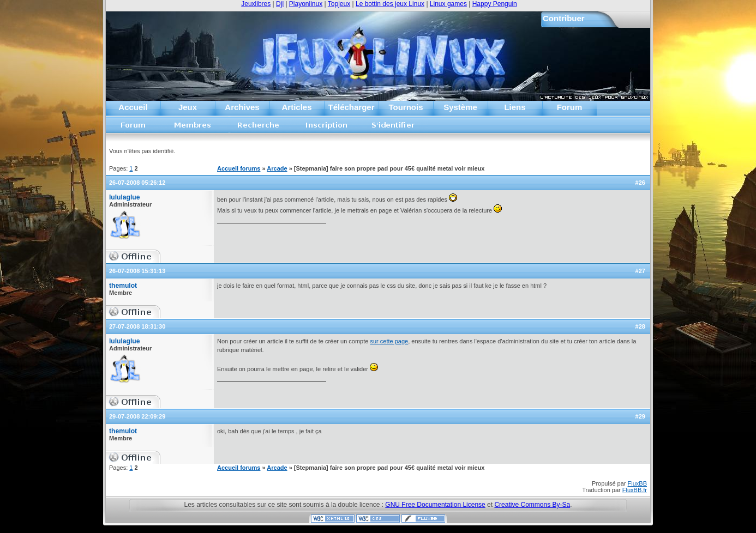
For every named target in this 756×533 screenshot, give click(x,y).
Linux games (448, 4)
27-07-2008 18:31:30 (137, 326)
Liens (515, 107)
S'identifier (394, 128)
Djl (280, 4)
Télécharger (351, 107)
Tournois (406, 107)
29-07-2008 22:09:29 (137, 416)
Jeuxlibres (256, 4)
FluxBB (637, 483)
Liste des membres (193, 128)
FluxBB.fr (635, 490)
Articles (296, 107)
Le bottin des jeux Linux (390, 4)
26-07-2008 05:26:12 (137, 183)
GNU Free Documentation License (435, 505)
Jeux (188, 107)
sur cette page (389, 341)
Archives (242, 107)
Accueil (133, 107)
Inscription (326, 128)
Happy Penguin (495, 4)
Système (460, 107)
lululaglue (124, 197)
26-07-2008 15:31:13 (137, 271)
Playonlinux (306, 4)
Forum (570, 107)
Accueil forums (134, 128)
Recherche (259, 128)
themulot (123, 286)
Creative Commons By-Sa (532, 505)
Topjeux (339, 4)
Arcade (277, 168)
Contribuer (564, 18)
